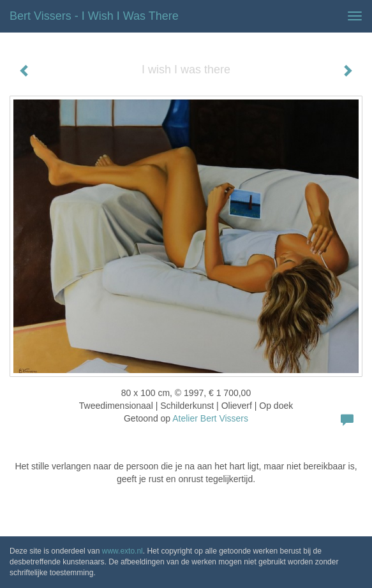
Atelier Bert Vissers (210, 418)
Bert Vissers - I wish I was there (94, 16)
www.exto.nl (123, 551)
